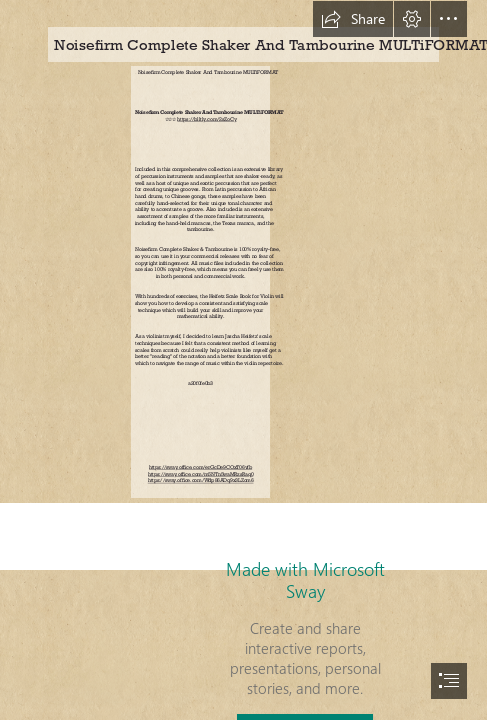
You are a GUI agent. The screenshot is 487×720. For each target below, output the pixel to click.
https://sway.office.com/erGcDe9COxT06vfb (200, 468)
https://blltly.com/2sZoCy (206, 119)
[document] (243, 360)
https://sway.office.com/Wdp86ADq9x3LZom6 (201, 481)
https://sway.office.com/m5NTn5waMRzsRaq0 (200, 474)
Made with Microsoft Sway (305, 580)
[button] (353, 19)
